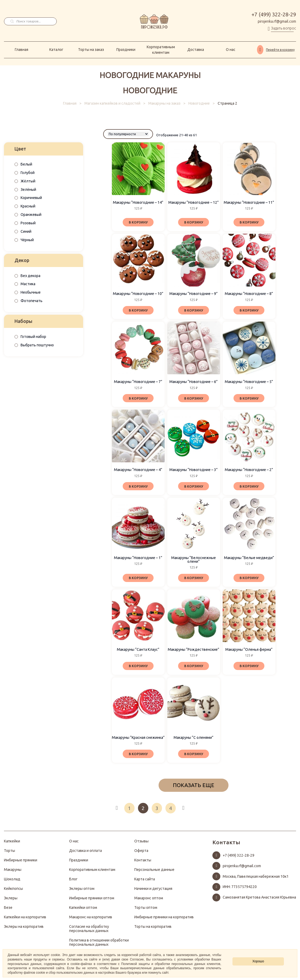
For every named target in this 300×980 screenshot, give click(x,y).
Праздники (126, 50)
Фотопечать (32, 301)
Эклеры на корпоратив (24, 929)
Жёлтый (28, 181)
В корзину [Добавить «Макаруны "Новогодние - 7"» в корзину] (138, 399)
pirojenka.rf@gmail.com (277, 21)
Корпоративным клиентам (161, 50)
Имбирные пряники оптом (92, 901)
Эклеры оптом (82, 891)
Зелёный (28, 190)
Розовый (28, 223)
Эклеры (11, 901)
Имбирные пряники (21, 863)
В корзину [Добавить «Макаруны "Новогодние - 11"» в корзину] (249, 222)
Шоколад (12, 882)
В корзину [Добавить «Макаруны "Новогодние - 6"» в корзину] (194, 399)
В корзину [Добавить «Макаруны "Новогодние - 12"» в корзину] (194, 222)
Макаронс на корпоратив (91, 920)
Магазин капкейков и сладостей (112, 103)
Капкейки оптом (83, 910)
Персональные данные (154, 872)
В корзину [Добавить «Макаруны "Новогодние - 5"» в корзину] (249, 399)
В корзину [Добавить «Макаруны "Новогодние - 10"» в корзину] (138, 310)
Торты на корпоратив (153, 929)
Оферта (141, 853)
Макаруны (13, 872)
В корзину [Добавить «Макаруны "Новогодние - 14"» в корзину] (138, 222)
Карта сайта (145, 882)
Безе (8, 910)
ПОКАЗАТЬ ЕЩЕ (194, 788)
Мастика (28, 284)
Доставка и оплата (85, 853)
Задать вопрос (284, 28)
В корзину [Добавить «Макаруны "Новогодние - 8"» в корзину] (249, 310)
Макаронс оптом (149, 901)
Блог (73, 882)
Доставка (196, 50)
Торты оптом (146, 910)
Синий (26, 231)
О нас (231, 50)
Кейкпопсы (13, 891)
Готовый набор (33, 337)
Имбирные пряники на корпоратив (164, 920)
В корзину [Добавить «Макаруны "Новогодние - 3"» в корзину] (194, 487)
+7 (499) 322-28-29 (274, 14)
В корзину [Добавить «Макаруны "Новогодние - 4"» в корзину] (138, 487)
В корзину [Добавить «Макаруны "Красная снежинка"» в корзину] (138, 756)
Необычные (31, 292)
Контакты (143, 863)
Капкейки (12, 844)
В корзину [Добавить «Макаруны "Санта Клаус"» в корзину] (138, 668)
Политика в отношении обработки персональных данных (99, 945)
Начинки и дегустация (153, 891)
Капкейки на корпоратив (25, 920)
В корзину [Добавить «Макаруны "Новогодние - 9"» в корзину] (194, 310)
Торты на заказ (91, 50)
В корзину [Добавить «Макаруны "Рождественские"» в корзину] (194, 668)
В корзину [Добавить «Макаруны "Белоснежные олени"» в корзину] (194, 579)
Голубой (28, 173)
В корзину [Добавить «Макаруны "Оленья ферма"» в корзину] (249, 668)
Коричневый (31, 198)
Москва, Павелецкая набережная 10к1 (256, 879)
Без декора (30, 276)
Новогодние (199, 103)
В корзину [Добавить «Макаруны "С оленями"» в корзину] (194, 756)
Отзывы (141, 844)
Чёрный (27, 240)
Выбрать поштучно (37, 345)
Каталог (56, 50)
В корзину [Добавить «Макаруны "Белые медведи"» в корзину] (249, 579)
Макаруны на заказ (164, 103)
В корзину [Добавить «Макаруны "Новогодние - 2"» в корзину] (249, 487)
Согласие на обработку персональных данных (89, 931)
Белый (26, 164)
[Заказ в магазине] (128, 134)
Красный (28, 206)
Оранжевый (31, 215)
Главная (22, 50)
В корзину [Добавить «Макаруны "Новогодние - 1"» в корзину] (138, 579)
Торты (9, 853)
